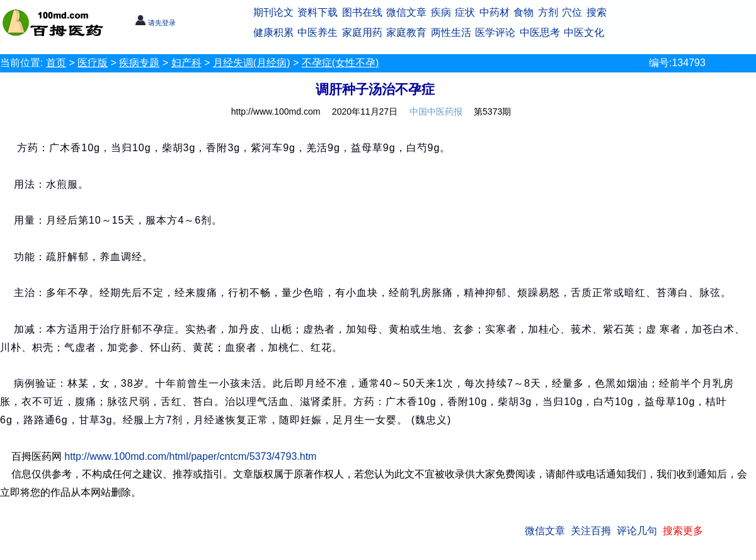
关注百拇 (591, 531)
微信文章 (406, 12)
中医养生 (318, 32)
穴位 (572, 12)
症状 (465, 12)
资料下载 (318, 12)
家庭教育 (406, 32)
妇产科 (186, 63)
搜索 (597, 12)
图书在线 (362, 12)
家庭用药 (362, 32)
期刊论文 (273, 12)
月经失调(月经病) (252, 63)
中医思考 (540, 32)
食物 (524, 12)
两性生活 (451, 32)
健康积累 (273, 32)
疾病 (441, 12)
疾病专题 (139, 63)
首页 (56, 63)
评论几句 (637, 531)
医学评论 (495, 32)
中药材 (495, 12)
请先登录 (155, 23)
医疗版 (93, 63)
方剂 (548, 12)
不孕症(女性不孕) (341, 63)
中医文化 (584, 32)
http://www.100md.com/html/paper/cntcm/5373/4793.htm (190, 456)
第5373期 (492, 111)
